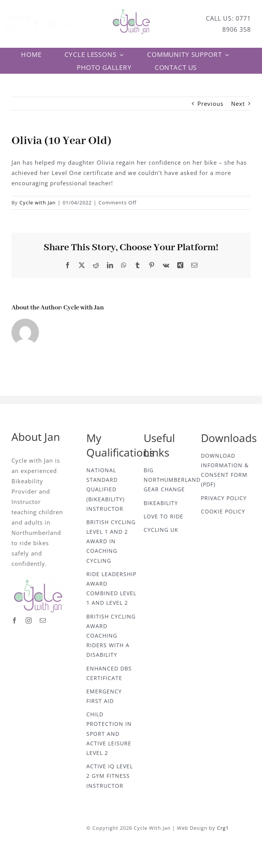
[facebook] (43, 24)
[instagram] (57, 24)
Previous (210, 104)
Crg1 (225, 828)
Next (238, 104)
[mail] (71, 24)
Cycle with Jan (38, 202)
